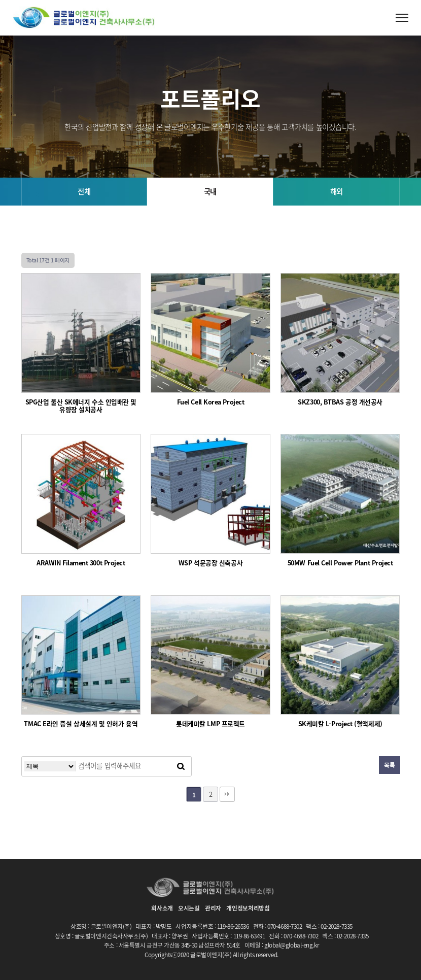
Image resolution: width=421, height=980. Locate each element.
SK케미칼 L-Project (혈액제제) (340, 724)
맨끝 (227, 794)
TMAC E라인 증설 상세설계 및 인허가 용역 (81, 724)
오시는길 (189, 908)
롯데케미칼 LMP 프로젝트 (210, 724)
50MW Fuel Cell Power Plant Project (340, 563)
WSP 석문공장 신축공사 (210, 563)
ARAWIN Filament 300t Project (81, 563)
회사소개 (162, 908)
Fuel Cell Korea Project (211, 402)
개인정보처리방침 (248, 908)
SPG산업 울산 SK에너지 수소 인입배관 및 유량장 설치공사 (81, 406)
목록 (389, 765)
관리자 (213, 908)
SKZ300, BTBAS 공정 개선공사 (340, 402)
